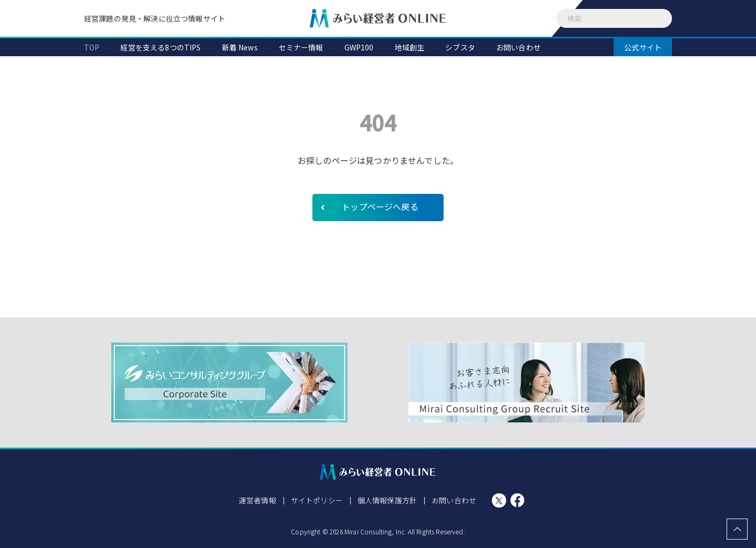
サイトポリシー (317, 500)
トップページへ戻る (380, 206)
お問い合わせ (454, 500)
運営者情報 (258, 500)
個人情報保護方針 (387, 500)
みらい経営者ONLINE (378, 18)
